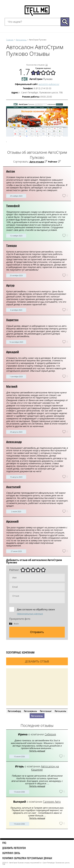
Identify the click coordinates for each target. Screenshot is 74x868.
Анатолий (13, 487)
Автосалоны (37, 716)
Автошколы (60, 711)
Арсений (12, 521)
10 (46, 65)
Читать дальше (37, 751)
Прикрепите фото (20, 619)
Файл (16, 624)
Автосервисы (30, 711)
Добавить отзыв (37, 661)
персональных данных (30, 614)
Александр (14, 442)
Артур (10, 285)
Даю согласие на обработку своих (36, 611)
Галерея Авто (52, 802)
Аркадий (13, 352)
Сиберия (50, 734)
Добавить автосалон (14, 848)
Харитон (12, 320)
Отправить (37, 632)
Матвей (12, 386)
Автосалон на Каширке (45, 768)
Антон (11, 171)
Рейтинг (53, 162)
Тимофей (13, 206)
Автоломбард (14, 711)
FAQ (4, 843)
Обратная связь (11, 853)
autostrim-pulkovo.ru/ (49, 84)
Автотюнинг (46, 711)
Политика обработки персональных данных (27, 858)
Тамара (11, 245)
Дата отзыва (37, 162)
